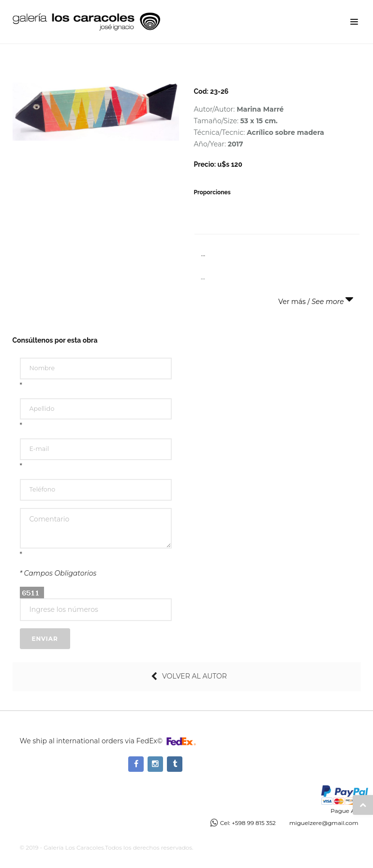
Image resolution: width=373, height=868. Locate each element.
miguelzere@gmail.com (324, 823)
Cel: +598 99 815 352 (248, 823)
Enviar (45, 639)
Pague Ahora (349, 811)
